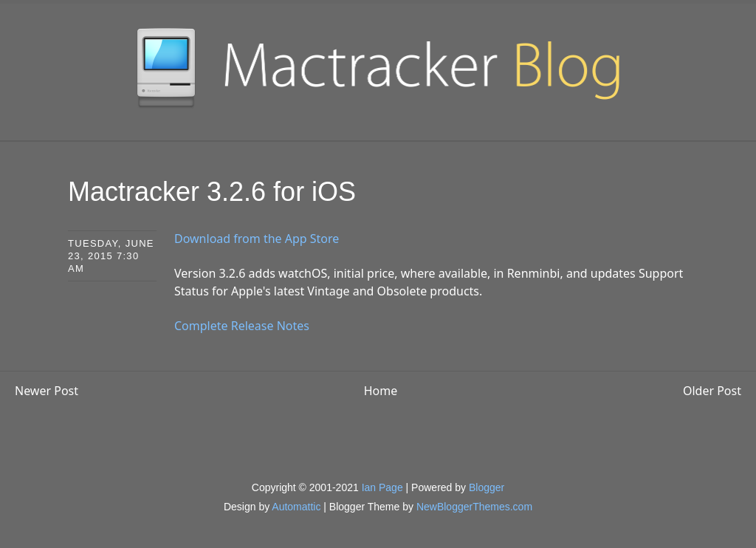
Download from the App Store (257, 239)
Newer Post (47, 391)
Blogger (487, 487)
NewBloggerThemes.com (474, 507)
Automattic (296, 507)
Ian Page (382, 487)
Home (381, 391)
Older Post (712, 391)
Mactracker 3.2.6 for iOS (212, 192)
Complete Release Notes (242, 326)
